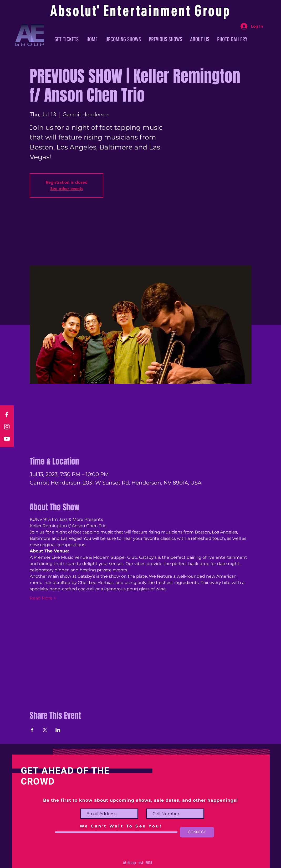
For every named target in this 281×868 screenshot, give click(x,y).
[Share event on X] (45, 730)
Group (212, 11)
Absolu (71, 11)
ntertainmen (148, 11)
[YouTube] (7, 439)
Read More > (43, 598)
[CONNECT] (197, 832)
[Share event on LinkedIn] (58, 730)
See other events (67, 189)
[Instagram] (7, 427)
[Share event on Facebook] (32, 730)
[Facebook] (7, 415)
